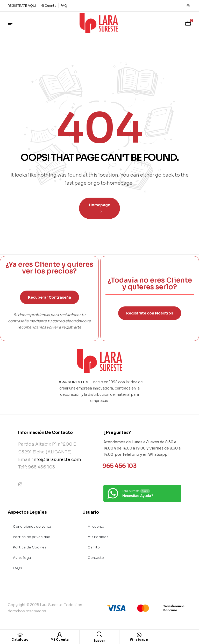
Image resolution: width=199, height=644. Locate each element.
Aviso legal (22, 558)
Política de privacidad (32, 537)
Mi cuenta (96, 526)
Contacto (96, 558)
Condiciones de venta (32, 526)
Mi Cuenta (60, 639)
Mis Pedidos (98, 537)
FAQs (17, 568)
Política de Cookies (30, 547)
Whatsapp (139, 639)
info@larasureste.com (57, 459)
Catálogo (20, 639)
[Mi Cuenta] (60, 635)
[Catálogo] (20, 635)
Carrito (94, 547)
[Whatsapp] (139, 635)
